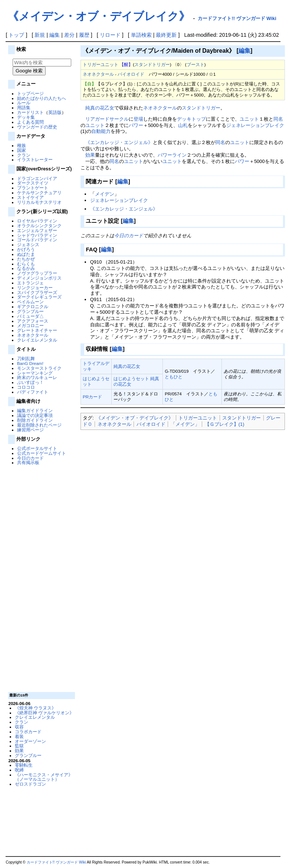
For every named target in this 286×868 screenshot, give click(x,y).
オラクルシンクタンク (39, 226)
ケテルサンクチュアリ (39, 192)
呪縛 (19, 770)
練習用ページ (30, 430)
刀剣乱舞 (26, 358)
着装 (19, 736)
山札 (183, 125)
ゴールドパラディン (37, 240)
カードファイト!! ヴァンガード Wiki (237, 18)
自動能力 (101, 131)
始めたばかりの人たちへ (42, 98)
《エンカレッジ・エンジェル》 (119, 142)
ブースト (195, 64)
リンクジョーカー (35, 288)
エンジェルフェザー (37, 230)
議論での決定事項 (35, 415)
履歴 (84, 35)
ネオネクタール (33, 335)
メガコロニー (30, 325)
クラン (24, 155)
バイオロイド (131, 74)
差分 (69, 35)
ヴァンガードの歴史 (37, 127)
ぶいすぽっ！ (30, 382)
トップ (16, 35)
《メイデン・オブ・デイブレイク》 (99, 16)
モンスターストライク (39, 368)
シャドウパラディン (37, 235)
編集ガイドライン (35, 410)
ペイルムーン (30, 302)
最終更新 (166, 35)
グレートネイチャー (37, 330)
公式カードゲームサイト (42, 453)
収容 (19, 727)
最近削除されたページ (39, 425)
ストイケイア (30, 197)
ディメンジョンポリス (39, 278)
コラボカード (28, 732)
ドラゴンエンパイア (37, 178)
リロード (110, 35)
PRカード (92, 397)
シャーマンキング (35, 373)
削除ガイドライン (35, 420)
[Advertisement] (41, 578)
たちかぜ (26, 259)
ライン (179, 155)
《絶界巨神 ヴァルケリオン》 (44, 713)
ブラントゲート (33, 188)
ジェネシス (28, 244)
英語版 (55, 112)
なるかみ (26, 268)
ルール (24, 103)
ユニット (249, 119)
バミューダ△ (30, 316)
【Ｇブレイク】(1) (225, 424)
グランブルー (30, 311)
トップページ (30, 93)
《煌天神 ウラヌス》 (35, 708)
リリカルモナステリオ (39, 202)
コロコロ (26, 387)
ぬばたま (26, 254)
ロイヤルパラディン (37, 221)
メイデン (105, 194)
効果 (19, 750)
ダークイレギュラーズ (39, 297)
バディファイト (33, 392)
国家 (22, 150)
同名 (278, 119)
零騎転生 (24, 765)
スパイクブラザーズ (37, 292)
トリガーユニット (101, 64)
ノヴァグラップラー (37, 273)
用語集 (24, 107)
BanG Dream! (30, 363)
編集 (55, 35)
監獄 (19, 746)
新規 (40, 35)
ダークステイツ (33, 183)
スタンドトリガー (152, 64)
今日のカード (30, 458)
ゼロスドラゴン (30, 784)
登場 (138, 119)
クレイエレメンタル (37, 340)
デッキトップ (191, 119)
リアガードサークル (107, 119)
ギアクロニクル (33, 306)
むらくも (26, 264)
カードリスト (30, 112)
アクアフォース (33, 321)
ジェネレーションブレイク (255, 125)
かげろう (26, 249)
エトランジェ (30, 283)
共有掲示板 (28, 462)
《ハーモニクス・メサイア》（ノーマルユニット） (44, 777)
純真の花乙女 (100, 108)
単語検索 (141, 35)
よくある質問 (30, 122)
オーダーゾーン (30, 741)
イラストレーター (35, 159)
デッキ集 (26, 117)
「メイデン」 (185, 424)
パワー (136, 125)
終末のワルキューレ (37, 377)
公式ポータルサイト (37, 448)
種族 (22, 145)
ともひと (174, 377)
